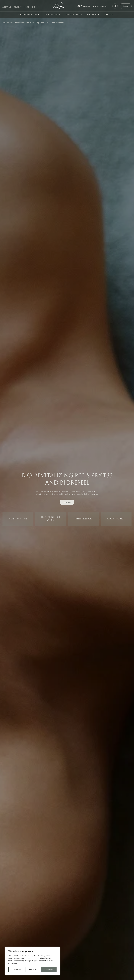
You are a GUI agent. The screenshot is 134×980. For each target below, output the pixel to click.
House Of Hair (52, 15)
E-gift (35, 7)
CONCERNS (92, 15)
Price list (109, 15)
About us (7, 7)
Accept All (49, 970)
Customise (16, 970)
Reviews (18, 7)
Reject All (33, 970)
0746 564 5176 (101, 6)
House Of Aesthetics (28, 15)
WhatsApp (84, 6)
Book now (67, 502)
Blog (27, 7)
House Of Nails (73, 15)
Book (126, 6)
